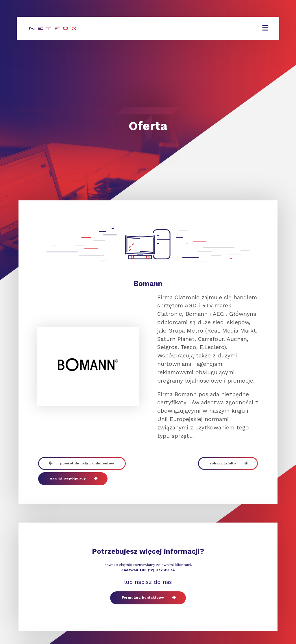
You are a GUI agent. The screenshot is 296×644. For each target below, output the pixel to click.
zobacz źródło (228, 463)
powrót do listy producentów (82, 463)
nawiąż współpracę (73, 479)
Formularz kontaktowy (148, 598)
